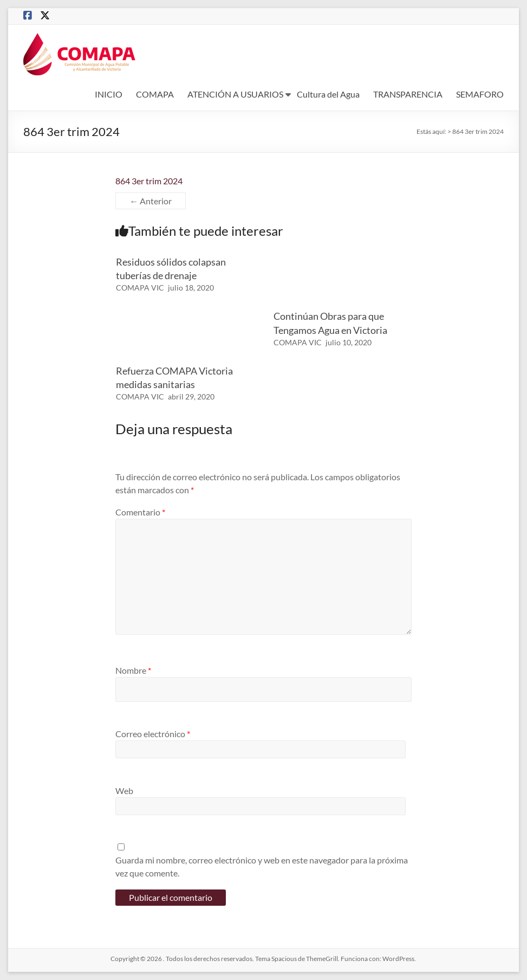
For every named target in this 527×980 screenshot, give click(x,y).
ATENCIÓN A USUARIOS (235, 94)
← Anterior (151, 201)
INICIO (109, 94)
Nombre (133, 670)
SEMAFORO (480, 94)
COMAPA (155, 94)
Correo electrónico (153, 734)
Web (124, 791)
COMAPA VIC (140, 288)
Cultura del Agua (328, 94)
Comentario (140, 512)
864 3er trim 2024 (149, 181)
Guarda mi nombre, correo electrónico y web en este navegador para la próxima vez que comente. (262, 866)
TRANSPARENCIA (408, 94)
